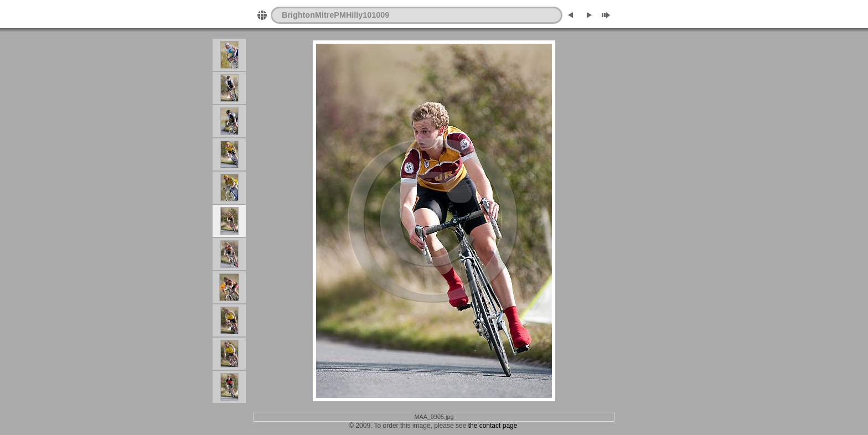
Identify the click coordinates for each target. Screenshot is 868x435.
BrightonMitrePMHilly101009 (335, 15)
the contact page (492, 426)
